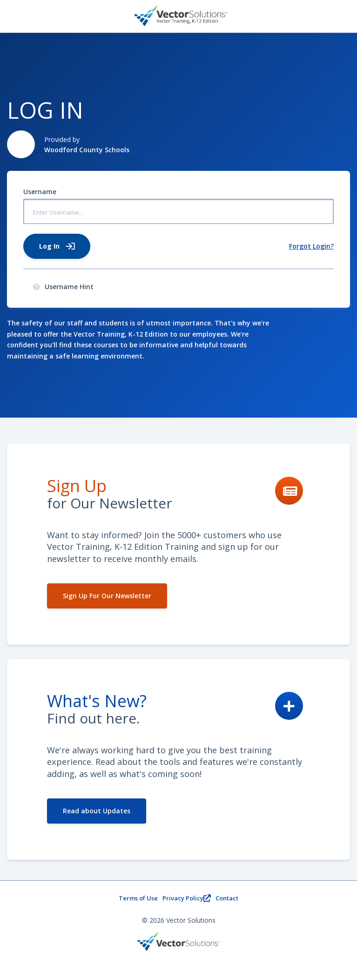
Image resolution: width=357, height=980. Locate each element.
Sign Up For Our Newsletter (107, 596)
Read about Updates (97, 811)
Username (40, 192)
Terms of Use (138, 898)
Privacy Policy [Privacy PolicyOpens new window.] (187, 898)
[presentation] (36, 287)
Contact (227, 898)
